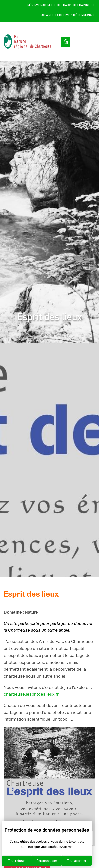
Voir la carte (66, 42)
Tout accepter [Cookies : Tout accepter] (77, 861)
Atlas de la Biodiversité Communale (68, 15)
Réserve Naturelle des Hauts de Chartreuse (61, 5)
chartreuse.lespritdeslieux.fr (31, 694)
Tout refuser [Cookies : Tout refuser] (17, 861)
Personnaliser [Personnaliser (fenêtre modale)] (47, 861)
